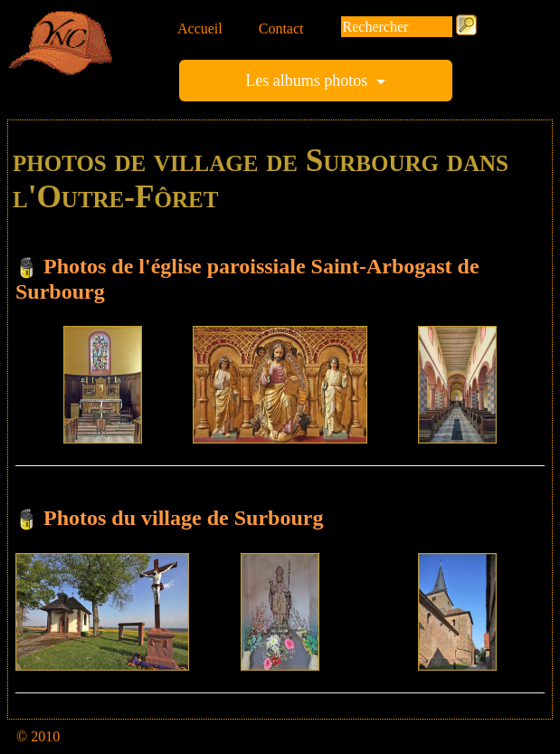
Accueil (200, 29)
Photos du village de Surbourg (183, 518)
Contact (281, 29)
